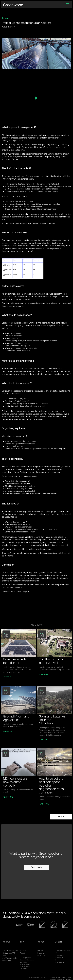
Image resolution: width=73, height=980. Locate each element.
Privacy (23, 951)
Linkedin (41, 951)
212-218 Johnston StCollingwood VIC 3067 (10, 953)
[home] (13, 5)
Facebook (41, 956)
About (22, 953)
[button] (68, 5)
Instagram (41, 953)
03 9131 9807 (7, 961)
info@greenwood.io (10, 958)
